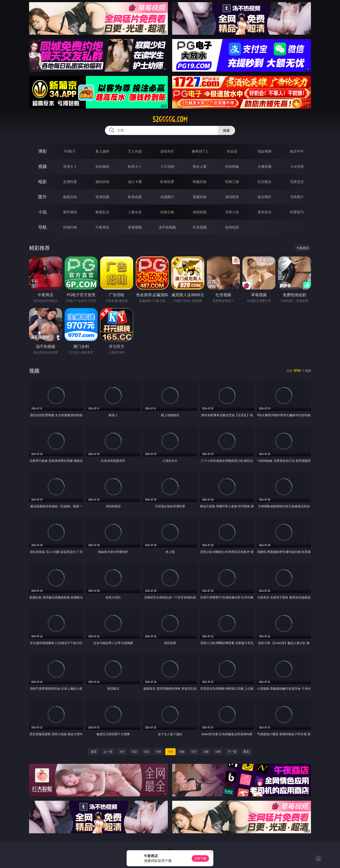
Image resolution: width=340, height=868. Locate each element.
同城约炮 (70, 227)
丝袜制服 (232, 166)
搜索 (226, 130)
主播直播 (265, 166)
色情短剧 (232, 227)
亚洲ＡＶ (70, 166)
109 (218, 752)
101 (122, 752)
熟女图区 (265, 197)
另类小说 (232, 212)
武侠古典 (167, 212)
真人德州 (102, 151)
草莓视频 (135, 227)
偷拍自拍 (102, 182)
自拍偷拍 (102, 166)
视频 (42, 166)
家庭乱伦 (102, 212)
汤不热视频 (167, 227)
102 (134, 752)
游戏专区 (167, 151)
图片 (42, 197)
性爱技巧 (297, 212)
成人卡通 (135, 182)
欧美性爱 (167, 182)
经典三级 (232, 182)
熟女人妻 (200, 166)
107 (194, 752)
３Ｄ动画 (167, 166)
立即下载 (200, 858)
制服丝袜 (200, 182)
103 (146, 752)
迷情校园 (200, 212)
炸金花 (232, 151)
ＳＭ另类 (297, 166)
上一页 (108, 752)
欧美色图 (135, 197)
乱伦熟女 (265, 182)
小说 (42, 212)
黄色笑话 (265, 212)
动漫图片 (167, 197)
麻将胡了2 (200, 151)
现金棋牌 (265, 151)
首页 (94, 752)
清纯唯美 (232, 197)
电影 (42, 182)
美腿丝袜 (200, 197)
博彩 (42, 151)
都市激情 (70, 212)
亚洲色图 (102, 197)
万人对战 (135, 151)
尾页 (246, 752)
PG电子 (70, 151)
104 (158, 752)
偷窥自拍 (70, 197)
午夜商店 (102, 227)
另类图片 (297, 197)
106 (182, 752)
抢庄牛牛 (297, 151)
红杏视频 (200, 227)
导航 (42, 227)
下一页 (232, 752)
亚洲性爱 (70, 182)
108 (206, 752)
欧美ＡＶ (135, 166)
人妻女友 (135, 212)
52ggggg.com (170, 119)
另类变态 (297, 182)
